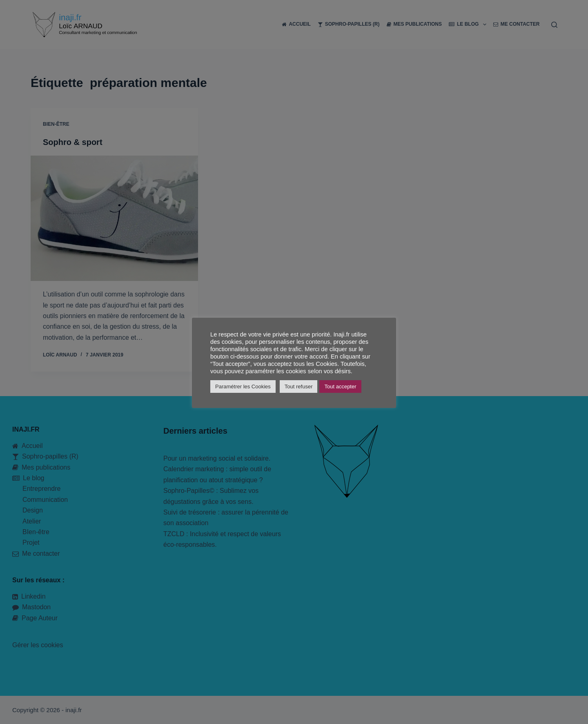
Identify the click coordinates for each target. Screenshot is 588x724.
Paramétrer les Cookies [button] (243, 387)
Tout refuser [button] (299, 387)
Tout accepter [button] (340, 387)
